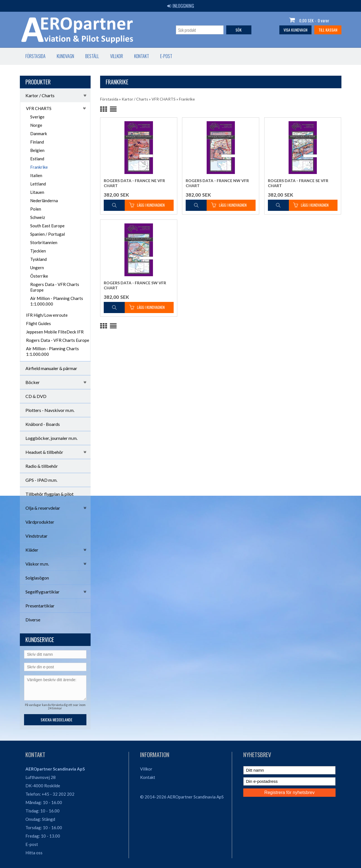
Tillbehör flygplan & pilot (49, 494)
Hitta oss (34, 853)
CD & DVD (36, 396)
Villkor (117, 56)
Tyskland (38, 259)
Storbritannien (44, 242)
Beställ (92, 56)
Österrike (39, 276)
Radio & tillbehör (42, 466)
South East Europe (47, 226)
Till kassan (328, 30)
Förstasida (36, 56)
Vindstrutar (36, 536)
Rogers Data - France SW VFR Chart (135, 285)
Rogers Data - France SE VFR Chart (298, 183)
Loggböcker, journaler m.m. (51, 438)
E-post (166, 56)
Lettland (38, 184)
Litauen (37, 192)
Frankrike (39, 167)
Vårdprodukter (40, 522)
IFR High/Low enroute (47, 315)
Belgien (37, 150)
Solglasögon (37, 578)
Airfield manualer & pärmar (51, 368)
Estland (37, 159)
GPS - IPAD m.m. (41, 480)
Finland (37, 142)
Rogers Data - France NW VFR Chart (217, 183)
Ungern (37, 268)
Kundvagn (65, 56)
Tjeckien (38, 251)
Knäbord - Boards (43, 424)
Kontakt (142, 56)
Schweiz (38, 217)
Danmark (39, 133)
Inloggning (181, 6)
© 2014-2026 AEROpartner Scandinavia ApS (182, 797)
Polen (36, 209)
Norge (36, 125)
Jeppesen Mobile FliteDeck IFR (55, 332)
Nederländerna (44, 201)
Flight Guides (38, 323)
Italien (36, 175)
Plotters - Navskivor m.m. (50, 410)
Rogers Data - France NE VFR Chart (134, 183)
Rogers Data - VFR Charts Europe (55, 287)
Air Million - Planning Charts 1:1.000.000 (57, 301)
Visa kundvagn (295, 30)
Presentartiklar (40, 606)
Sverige (37, 117)
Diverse (33, 620)
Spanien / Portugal (48, 234)
